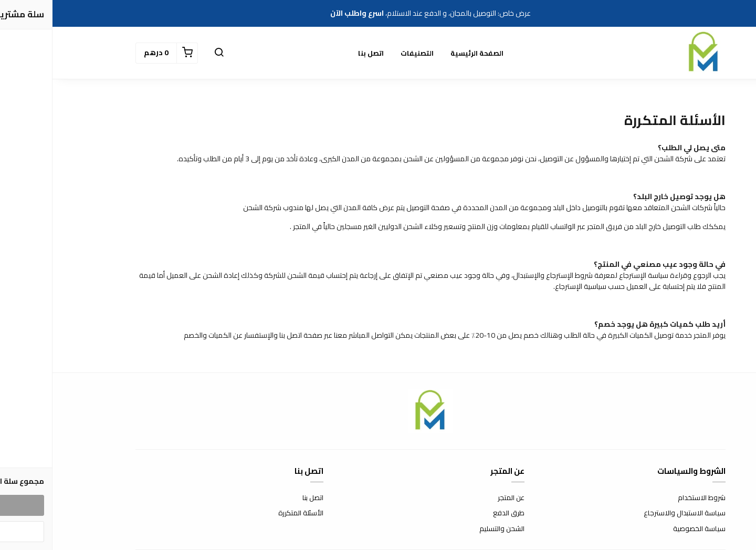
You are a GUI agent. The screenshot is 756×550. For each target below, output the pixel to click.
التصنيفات (365, 53)
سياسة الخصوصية (647, 529)
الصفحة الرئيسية (424, 53)
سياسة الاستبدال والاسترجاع (632, 513)
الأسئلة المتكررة (248, 513)
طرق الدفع (456, 513)
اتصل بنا (318, 53)
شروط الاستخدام (649, 498)
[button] (166, 53)
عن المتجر (459, 498)
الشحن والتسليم (449, 529)
